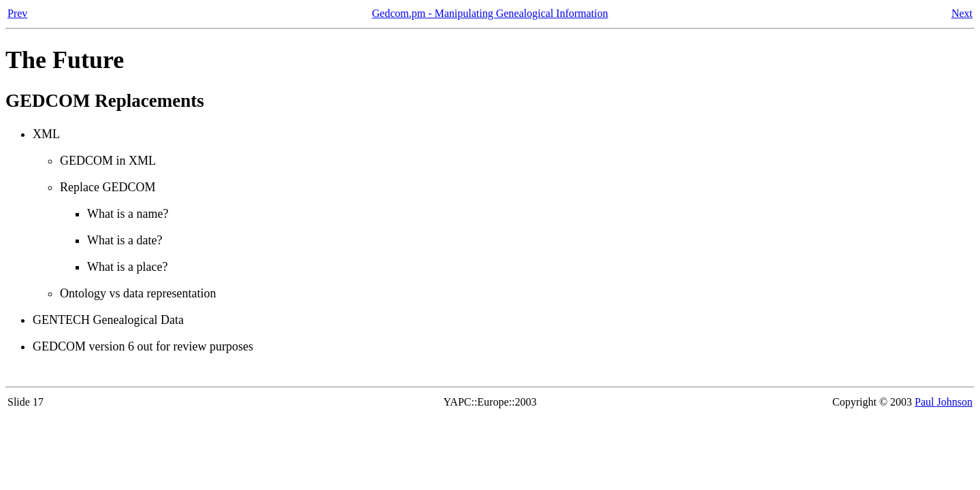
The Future (65, 60)
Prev (17, 13)
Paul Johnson (944, 402)
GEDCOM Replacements (105, 101)
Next (962, 13)
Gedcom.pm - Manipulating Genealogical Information (490, 13)
